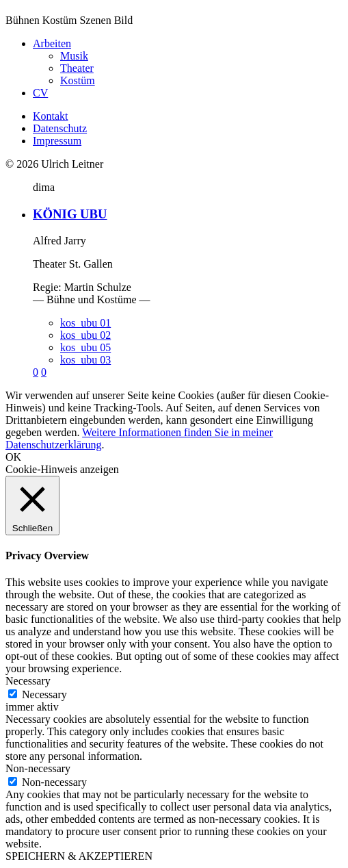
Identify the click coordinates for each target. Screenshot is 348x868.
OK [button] (13, 457)
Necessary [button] (28, 681)
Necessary (44, 694)
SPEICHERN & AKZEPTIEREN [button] (79, 856)
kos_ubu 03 (85, 360)
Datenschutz (60, 128)
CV (40, 93)
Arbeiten (52, 43)
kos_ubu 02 (85, 335)
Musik (74, 56)
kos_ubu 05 (85, 347)
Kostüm (78, 80)
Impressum (57, 141)
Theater (77, 68)
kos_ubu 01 (85, 323)
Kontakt (51, 116)
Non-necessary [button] (38, 768)
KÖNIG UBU (70, 214)
